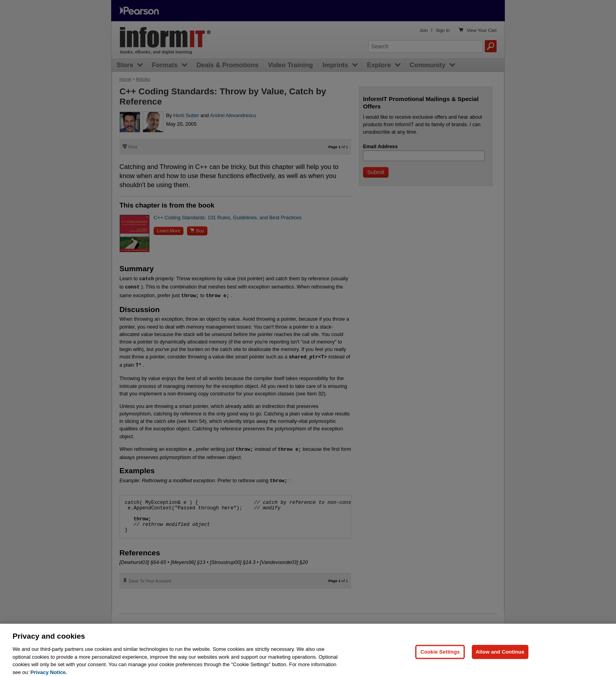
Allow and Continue (500, 660)
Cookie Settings (440, 660)
